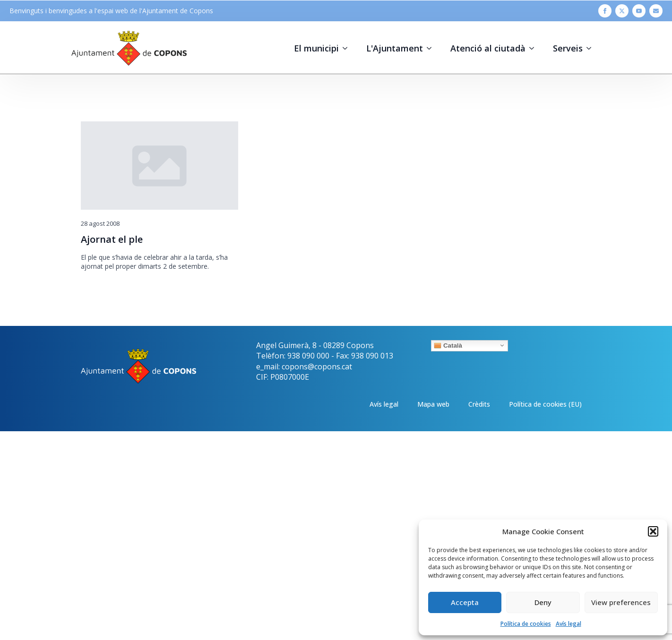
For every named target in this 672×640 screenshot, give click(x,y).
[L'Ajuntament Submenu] (432, 48)
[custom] (656, 11)
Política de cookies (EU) (545, 404)
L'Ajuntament (395, 48)
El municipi (316, 48)
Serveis (568, 48)
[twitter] (622, 11)
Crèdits (479, 404)
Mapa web (433, 404)
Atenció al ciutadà (488, 48)
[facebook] (605, 11)
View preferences (621, 602)
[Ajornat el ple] (159, 166)
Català (448, 345)
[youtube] (639, 11)
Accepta (465, 602)
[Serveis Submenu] (592, 48)
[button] (653, 531)
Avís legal (569, 624)
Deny (543, 602)
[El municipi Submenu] (348, 48)
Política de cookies (526, 624)
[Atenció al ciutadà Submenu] (534, 48)
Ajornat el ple (112, 239)
